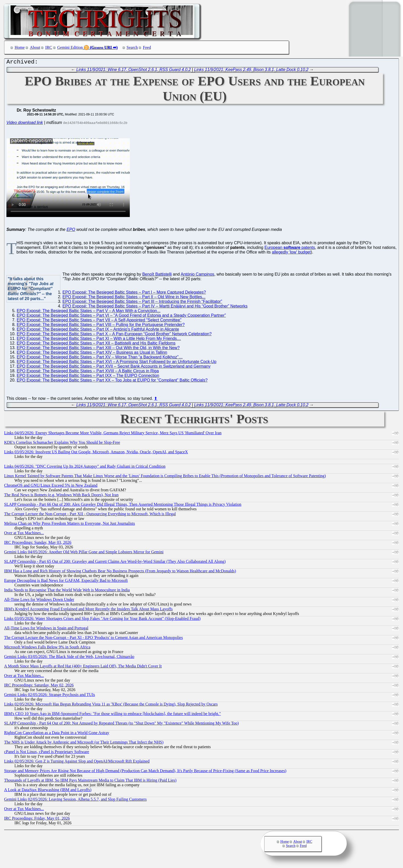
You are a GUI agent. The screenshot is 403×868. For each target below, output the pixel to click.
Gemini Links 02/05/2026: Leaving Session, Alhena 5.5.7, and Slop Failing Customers (75, 801)
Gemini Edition (70, 47)
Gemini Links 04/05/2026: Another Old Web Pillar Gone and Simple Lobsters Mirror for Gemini (84, 553)
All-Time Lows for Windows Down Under (39, 601)
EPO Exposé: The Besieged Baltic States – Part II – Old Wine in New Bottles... (134, 298)
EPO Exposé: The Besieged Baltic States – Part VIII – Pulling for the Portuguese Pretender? (101, 326)
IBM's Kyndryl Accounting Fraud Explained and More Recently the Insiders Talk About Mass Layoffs (88, 610)
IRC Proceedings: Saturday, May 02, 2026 (39, 686)
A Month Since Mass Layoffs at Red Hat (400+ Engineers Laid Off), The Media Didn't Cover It (83, 667)
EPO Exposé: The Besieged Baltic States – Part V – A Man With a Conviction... (89, 312)
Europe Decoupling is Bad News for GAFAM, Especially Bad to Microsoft (66, 582)
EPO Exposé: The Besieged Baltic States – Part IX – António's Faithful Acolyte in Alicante (98, 331)
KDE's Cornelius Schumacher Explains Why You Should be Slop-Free (62, 444)
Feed (147, 47)
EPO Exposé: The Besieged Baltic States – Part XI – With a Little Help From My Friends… (99, 340)
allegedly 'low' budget (291, 253)
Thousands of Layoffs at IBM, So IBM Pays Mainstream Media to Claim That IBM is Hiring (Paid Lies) (90, 781)
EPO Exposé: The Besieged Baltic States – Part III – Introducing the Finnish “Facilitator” (142, 303)
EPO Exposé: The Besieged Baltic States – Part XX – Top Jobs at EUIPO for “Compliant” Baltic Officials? (112, 381)
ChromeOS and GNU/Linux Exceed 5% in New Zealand (51, 487)
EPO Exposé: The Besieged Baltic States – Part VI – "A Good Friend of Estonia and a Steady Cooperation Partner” (121, 317)
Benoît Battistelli (157, 275)
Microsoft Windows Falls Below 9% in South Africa (47, 648)
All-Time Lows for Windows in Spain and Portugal (46, 629)
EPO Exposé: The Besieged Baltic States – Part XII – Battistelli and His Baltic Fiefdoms (96, 344)
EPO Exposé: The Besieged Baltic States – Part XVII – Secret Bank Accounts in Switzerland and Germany (114, 368)
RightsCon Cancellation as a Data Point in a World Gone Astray (57, 734)
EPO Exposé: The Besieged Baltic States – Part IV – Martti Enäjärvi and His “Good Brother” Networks (155, 307)
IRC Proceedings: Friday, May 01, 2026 (37, 820)
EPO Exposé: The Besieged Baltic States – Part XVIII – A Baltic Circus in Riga (88, 372)
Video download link (25, 124)
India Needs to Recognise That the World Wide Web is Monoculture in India (67, 591)
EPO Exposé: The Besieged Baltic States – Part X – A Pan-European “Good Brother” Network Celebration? (114, 335)
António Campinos (198, 275)
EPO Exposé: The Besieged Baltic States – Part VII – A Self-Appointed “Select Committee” (99, 321)
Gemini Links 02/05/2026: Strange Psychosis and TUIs (49, 696)
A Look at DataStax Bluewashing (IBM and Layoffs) (48, 791)
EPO (71, 231)
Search (132, 47)
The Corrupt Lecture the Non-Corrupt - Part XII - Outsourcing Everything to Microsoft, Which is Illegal (90, 515)
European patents (290, 249)
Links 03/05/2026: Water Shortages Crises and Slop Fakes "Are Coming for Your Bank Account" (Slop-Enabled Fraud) (102, 620)
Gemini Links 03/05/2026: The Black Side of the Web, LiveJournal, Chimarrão (69, 658)
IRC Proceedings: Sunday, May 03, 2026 (38, 544)
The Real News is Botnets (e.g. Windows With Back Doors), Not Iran (61, 496)
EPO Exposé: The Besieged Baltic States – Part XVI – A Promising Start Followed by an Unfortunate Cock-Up (117, 363)
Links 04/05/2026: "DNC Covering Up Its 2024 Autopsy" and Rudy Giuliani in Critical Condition (85, 468)
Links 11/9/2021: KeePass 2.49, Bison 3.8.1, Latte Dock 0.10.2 (251, 71)
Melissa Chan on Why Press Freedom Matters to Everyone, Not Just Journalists (70, 525)
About (35, 47)
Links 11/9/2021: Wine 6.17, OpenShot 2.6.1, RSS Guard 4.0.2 (134, 71)
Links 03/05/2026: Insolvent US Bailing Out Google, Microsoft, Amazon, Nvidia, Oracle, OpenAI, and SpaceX (96, 453)
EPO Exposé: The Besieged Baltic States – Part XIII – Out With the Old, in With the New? (98, 349)
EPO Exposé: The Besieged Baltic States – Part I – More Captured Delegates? (134, 293)
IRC (49, 47)
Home (20, 47)
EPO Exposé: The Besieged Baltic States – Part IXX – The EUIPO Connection (88, 377)
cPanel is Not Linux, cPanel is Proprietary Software (47, 753)
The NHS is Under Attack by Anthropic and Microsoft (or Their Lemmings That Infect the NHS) (84, 743)
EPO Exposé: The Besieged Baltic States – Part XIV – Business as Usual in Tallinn (92, 354)
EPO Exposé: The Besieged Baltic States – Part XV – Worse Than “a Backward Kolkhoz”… (100, 358)
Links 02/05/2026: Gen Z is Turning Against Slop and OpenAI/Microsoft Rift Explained (77, 762)
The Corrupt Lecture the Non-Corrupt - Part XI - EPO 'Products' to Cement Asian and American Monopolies (93, 639)
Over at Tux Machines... (24, 534)
